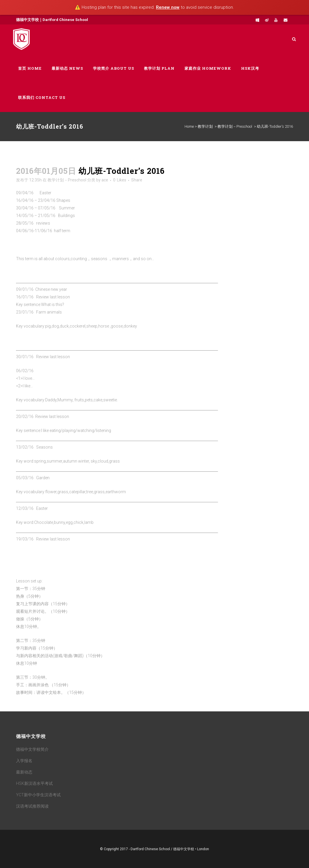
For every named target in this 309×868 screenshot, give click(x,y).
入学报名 (24, 761)
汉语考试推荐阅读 (32, 806)
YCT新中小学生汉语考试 (38, 795)
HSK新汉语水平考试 (34, 783)
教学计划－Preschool (235, 126)
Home (189, 126)
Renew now (168, 7)
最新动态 (24, 772)
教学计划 (205, 126)
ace (105, 180)
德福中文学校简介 (32, 749)
